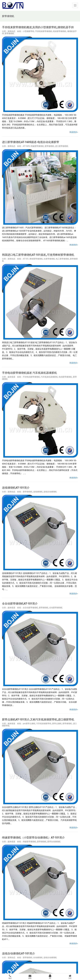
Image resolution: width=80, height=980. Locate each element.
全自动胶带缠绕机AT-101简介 (20, 604)
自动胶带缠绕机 (56, 608)
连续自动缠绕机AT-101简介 (19, 953)
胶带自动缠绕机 (54, 842)
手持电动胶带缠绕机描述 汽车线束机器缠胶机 (29, 373)
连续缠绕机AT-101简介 (16, 488)
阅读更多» (74, 132)
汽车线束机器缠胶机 (49, 377)
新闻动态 (12, 31)
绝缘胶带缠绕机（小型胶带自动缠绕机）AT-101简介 (33, 838)
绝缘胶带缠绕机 (37, 146)
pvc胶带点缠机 (29, 724)
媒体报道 (12, 377)
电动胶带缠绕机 (65, 377)
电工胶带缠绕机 (63, 259)
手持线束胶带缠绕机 (44, 31)
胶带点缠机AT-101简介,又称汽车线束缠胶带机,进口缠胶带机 (38, 719)
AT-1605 (26, 146)
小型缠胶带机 (29, 31)
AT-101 (26, 259)
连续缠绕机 (38, 492)
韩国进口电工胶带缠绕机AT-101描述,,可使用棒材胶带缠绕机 (38, 255)
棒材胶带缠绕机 (36, 259)
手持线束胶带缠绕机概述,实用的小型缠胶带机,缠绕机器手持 (38, 27)
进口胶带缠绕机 (62, 146)
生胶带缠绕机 (49, 259)
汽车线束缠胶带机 (44, 724)
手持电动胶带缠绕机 (31, 377)
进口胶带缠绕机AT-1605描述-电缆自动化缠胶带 (31, 142)
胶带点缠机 (57, 724)
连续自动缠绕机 (50, 492)
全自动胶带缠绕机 (31, 608)
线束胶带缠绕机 (60, 31)
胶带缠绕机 (9, 33)
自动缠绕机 (38, 957)
